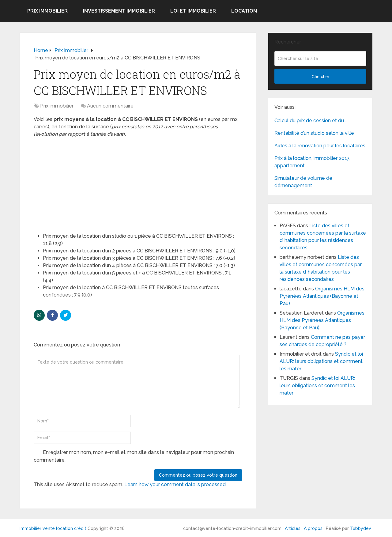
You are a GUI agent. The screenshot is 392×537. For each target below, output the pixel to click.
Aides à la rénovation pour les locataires (320, 146)
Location (244, 11)
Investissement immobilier (119, 11)
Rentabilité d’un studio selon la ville (314, 133)
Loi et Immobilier (193, 11)
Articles (293, 528)
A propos (313, 528)
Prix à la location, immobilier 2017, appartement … (312, 162)
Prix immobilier (47, 11)
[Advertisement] (80, 182)
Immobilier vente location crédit (53, 528)
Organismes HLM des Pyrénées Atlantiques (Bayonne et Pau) (322, 296)
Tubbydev (361, 528)
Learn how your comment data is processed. (175, 484)
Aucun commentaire (110, 106)
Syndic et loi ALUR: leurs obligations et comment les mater (321, 361)
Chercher (320, 77)
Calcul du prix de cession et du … (311, 121)
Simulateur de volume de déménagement (303, 182)
